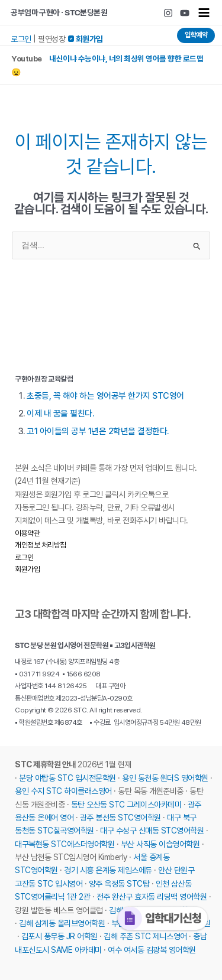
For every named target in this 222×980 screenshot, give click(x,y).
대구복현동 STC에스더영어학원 (65, 844)
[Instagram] (168, 13)
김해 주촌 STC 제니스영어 (145, 936)
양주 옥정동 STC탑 (119, 884)
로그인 (21, 39)
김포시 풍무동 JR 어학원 (59, 936)
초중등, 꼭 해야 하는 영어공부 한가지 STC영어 (105, 396)
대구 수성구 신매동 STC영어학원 (152, 831)
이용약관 (27, 533)
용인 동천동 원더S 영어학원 (165, 778)
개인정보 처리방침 (41, 545)
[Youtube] (185, 13)
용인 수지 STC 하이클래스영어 (63, 791)
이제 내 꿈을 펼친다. (60, 414)
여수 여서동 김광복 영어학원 (152, 950)
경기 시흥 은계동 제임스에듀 (108, 870)
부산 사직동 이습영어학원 (160, 844)
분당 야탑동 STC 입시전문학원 (67, 778)
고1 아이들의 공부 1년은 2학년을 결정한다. (98, 431)
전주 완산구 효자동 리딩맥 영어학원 (152, 897)
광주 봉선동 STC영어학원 (120, 818)
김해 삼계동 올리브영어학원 (62, 923)
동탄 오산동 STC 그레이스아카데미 (126, 805)
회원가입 (27, 569)
